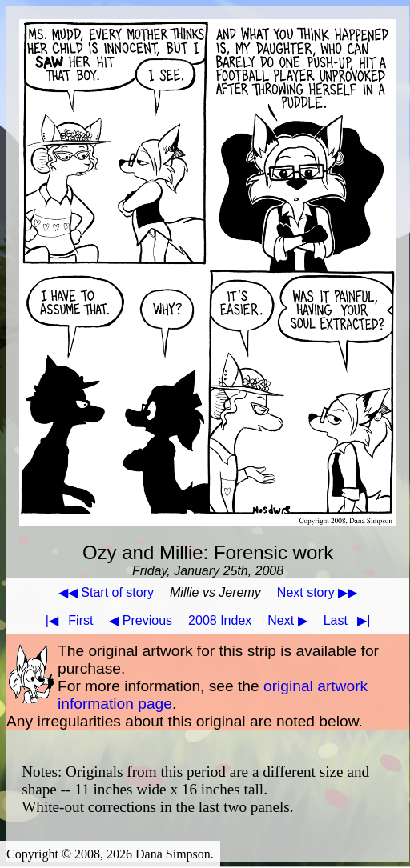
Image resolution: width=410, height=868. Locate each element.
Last (350, 620)
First (66, 620)
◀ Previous (141, 620)
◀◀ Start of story (106, 592)
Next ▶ (287, 620)
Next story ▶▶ (317, 592)
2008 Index (220, 620)
